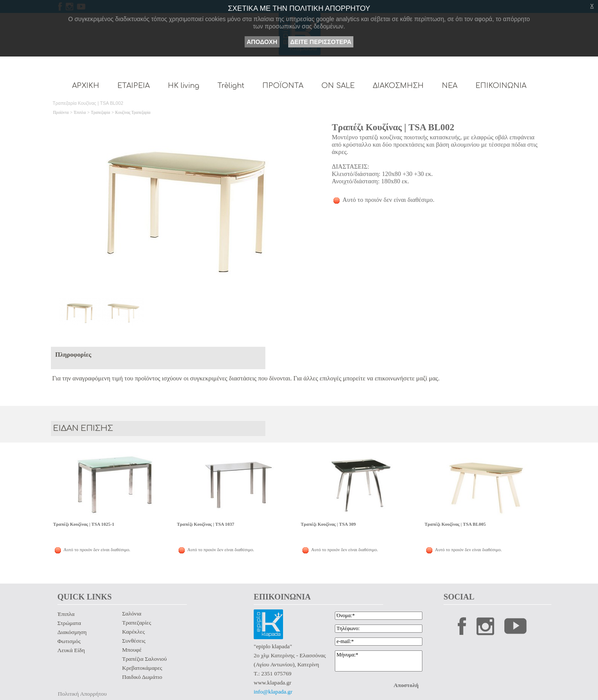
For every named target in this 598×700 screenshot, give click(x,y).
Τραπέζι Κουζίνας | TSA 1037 (206, 524)
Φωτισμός (69, 641)
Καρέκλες (133, 632)
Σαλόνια (132, 614)
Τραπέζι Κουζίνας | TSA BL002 (393, 127)
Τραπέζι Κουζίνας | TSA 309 (328, 524)
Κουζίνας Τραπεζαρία (133, 113)
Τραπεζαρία (101, 113)
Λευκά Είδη (71, 650)
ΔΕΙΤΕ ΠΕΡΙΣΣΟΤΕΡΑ (321, 42)
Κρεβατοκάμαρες (142, 668)
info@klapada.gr (273, 692)
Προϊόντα (61, 113)
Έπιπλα (80, 113)
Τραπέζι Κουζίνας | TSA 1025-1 (84, 524)
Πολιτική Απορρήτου (82, 694)
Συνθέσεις (134, 641)
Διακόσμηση (72, 632)
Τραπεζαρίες (137, 623)
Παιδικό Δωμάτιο (142, 677)
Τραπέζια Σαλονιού (144, 659)
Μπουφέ (132, 650)
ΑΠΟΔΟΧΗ (262, 42)
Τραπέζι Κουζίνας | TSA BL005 (455, 524)
